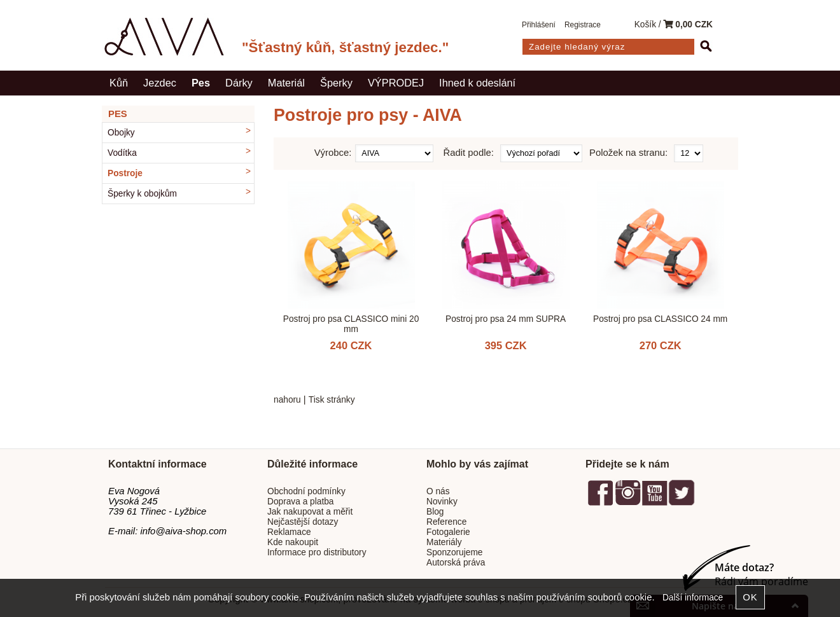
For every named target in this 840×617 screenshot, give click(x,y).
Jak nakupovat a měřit (310, 512)
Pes (201, 83)
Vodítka (122, 153)
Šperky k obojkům (142, 194)
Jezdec (160, 83)
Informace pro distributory (317, 552)
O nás (438, 491)
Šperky (336, 83)
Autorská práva (456, 563)
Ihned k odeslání (477, 83)
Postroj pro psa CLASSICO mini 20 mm (351, 324)
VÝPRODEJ (396, 83)
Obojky (121, 133)
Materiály (444, 542)
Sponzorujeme (454, 552)
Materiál (286, 83)
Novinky (442, 502)
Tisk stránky (332, 400)
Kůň (119, 83)
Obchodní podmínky (306, 491)
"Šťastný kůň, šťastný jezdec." (345, 47)
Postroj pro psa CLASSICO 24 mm (660, 319)
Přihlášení (539, 25)
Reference (446, 522)
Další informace (693, 598)
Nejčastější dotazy (303, 522)
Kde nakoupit (293, 542)
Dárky (239, 83)
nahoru (287, 400)
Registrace (583, 25)
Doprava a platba (301, 502)
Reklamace (289, 532)
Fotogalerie (448, 532)
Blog (435, 512)
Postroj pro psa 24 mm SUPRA (506, 319)
